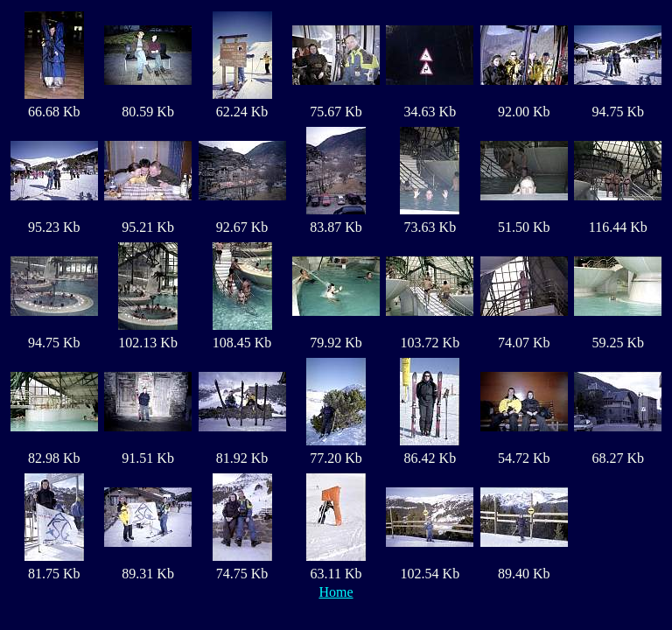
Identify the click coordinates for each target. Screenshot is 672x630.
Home (336, 592)
